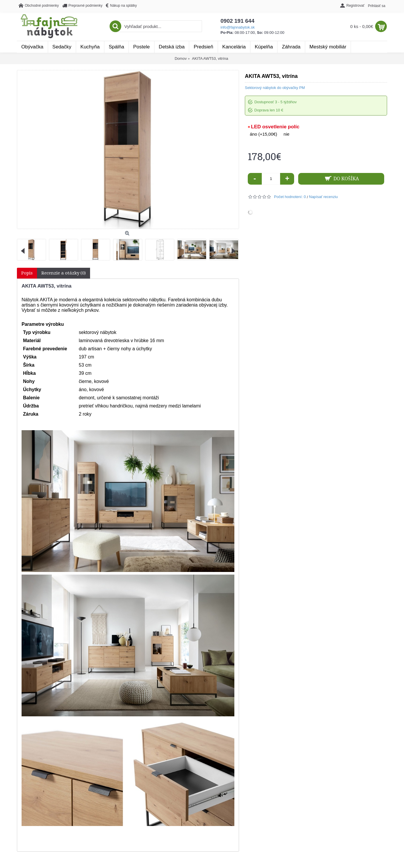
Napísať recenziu (323, 197)
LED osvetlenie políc (275, 127)
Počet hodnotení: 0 (290, 197)
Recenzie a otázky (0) (64, 273)
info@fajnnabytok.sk (238, 27)
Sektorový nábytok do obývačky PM (275, 88)
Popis (27, 273)
